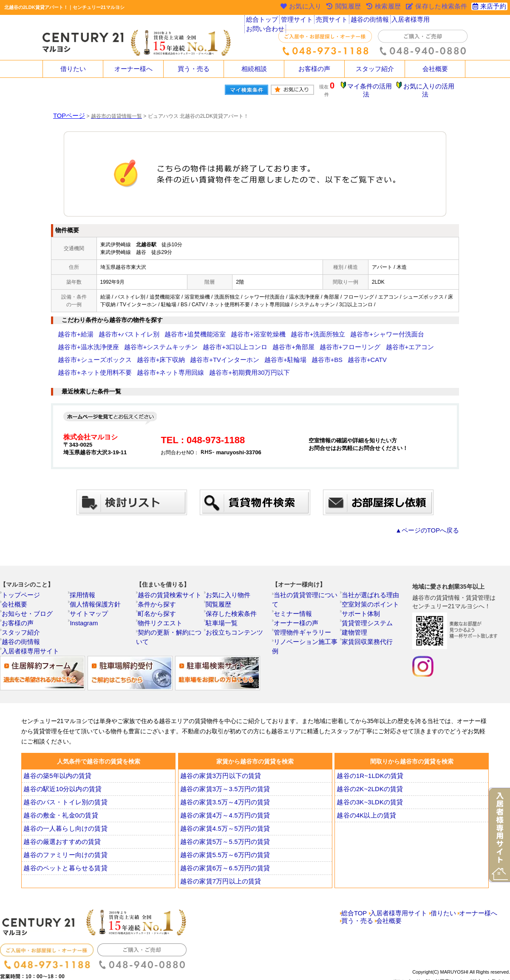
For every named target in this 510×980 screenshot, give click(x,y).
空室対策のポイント (369, 585)
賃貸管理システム (367, 604)
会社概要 (435, 69)
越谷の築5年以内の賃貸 (56, 756)
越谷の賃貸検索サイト (168, 575)
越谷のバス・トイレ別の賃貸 (63, 783)
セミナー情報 (294, 585)
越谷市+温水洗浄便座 (386, 328)
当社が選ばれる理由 (369, 575)
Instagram (86, 604)
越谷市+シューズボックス (345, 341)
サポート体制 (362, 594)
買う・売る (194, 69)
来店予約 (489, 7)
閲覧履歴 (221, 585)
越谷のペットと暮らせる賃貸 (63, 849)
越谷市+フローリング (242, 341)
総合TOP (354, 894)
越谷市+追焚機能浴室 (170, 328)
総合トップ (262, 21)
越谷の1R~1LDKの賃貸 (369, 756)
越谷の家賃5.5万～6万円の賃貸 (222, 835)
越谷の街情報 (368, 21)
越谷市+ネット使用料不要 (254, 353)
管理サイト (296, 21)
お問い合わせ (447, 21)
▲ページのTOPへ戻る (433, 511)
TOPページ (66, 109)
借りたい (73, 69)
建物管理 (357, 613)
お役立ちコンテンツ (233, 613)
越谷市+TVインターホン (85, 353)
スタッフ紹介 (375, 69)
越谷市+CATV (203, 353)
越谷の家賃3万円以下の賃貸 (218, 756)
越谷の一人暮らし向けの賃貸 (63, 809)
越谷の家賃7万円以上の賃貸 (218, 862)
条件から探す (158, 585)
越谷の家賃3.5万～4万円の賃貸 (222, 783)
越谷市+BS (169, 353)
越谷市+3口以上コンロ (148, 341)
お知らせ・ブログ (27, 594)
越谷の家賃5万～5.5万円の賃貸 (222, 822)
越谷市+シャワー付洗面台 (327, 328)
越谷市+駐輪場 (135, 353)
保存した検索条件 (231, 594)
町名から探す (158, 594)
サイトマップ (90, 594)
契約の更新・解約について (173, 613)
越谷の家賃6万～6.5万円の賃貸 (222, 849)
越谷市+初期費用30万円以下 (380, 353)
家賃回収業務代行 (367, 622)
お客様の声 (314, 69)
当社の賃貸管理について (306, 575)
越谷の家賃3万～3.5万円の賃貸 (222, 769)
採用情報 (85, 575)
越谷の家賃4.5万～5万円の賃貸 (222, 809)
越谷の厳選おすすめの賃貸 (60, 822)
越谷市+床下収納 (399, 341)
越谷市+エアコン (291, 341)
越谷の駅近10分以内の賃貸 (61, 769)
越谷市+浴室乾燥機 (221, 328)
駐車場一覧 (223, 604)
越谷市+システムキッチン (87, 341)
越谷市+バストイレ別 (116, 328)
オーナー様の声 (296, 594)
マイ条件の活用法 (375, 87)
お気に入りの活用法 (431, 87)
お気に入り (300, 7)
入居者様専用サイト (29, 632)
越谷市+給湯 (72, 328)
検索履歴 (384, 7)
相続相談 (254, 69)
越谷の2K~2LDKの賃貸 (369, 769)
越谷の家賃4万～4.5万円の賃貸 (222, 796)
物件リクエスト (160, 604)
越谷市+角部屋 (196, 341)
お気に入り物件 (228, 575)
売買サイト (331, 21)
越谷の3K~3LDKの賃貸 (369, 783)
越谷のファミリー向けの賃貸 (63, 835)
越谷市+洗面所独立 (270, 328)
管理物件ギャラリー (301, 604)
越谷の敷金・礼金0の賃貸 (59, 796)
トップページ (22, 575)
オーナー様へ (133, 69)
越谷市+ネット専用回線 (315, 353)
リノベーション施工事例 (306, 613)
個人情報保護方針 (95, 585)
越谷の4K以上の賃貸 (366, 796)
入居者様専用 (407, 21)
